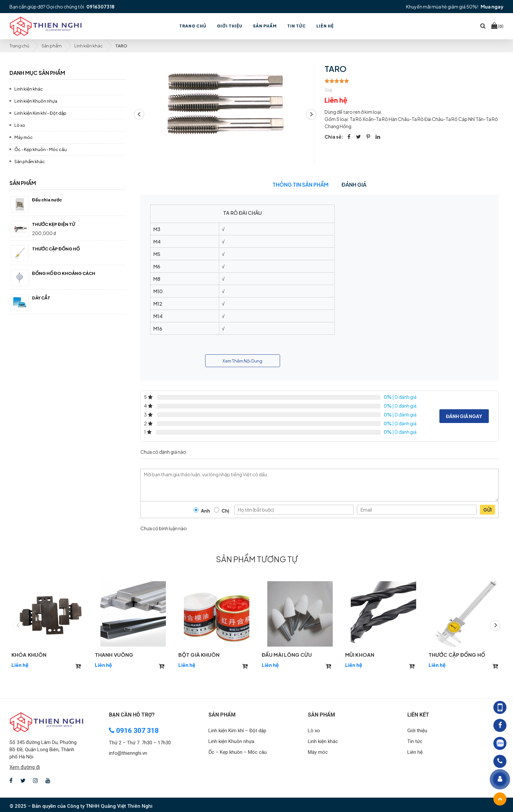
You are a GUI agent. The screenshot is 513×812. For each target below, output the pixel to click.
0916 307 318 (134, 731)
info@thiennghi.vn (128, 753)
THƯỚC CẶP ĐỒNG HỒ (457, 655)
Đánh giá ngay (464, 416)
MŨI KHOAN (360, 655)
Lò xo (20, 125)
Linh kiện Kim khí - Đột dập (40, 113)
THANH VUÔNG (114, 655)
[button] (311, 114)
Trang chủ (19, 46)
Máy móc (24, 137)
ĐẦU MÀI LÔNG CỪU (287, 655)
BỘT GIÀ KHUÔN (199, 655)
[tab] (68, 72)
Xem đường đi (25, 767)
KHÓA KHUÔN (29, 655)
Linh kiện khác (88, 46)
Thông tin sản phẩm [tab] (301, 185)
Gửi (487, 510)
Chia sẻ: (334, 137)
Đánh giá (354, 185)
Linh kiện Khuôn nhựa (36, 101)
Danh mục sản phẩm (37, 73)
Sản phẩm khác (30, 161)
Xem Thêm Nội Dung (242, 361)
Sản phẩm (52, 46)
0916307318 (100, 7)
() (497, 26)
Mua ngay (492, 7)
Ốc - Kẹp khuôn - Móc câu (41, 149)
